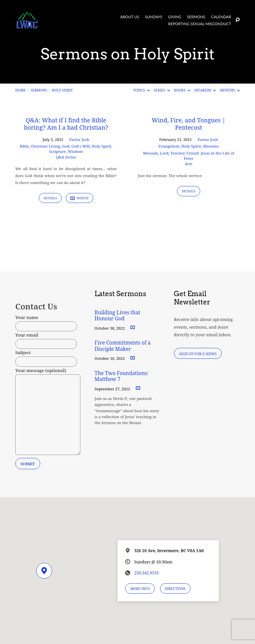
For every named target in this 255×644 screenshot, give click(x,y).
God (66, 146)
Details (50, 198)
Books (182, 90)
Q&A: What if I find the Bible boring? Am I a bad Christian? (66, 124)
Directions (175, 589)
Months (230, 90)
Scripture (57, 151)
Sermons (196, 17)
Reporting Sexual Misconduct (200, 24)
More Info (140, 589)
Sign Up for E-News (198, 354)
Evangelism (169, 146)
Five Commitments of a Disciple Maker (123, 346)
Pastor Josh (79, 139)
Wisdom (75, 151)
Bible (24, 146)
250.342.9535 (146, 573)
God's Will (81, 146)
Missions (211, 146)
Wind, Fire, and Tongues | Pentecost (189, 124)
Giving (175, 17)
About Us (130, 17)
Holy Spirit (62, 90)
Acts (189, 164)
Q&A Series (66, 157)
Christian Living (45, 146)
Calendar (221, 17)
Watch (79, 198)
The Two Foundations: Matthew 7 (122, 376)
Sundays (153, 17)
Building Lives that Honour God (118, 316)
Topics (141, 90)
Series (162, 90)
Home (21, 90)
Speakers (205, 90)
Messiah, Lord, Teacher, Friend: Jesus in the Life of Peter (189, 156)
